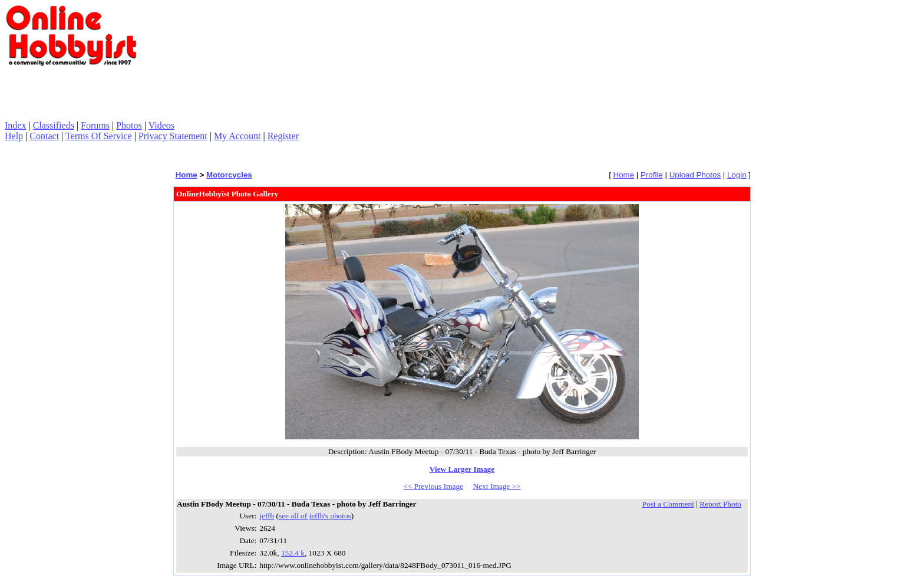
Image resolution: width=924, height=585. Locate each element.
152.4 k (293, 553)
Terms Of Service (99, 136)
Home (187, 175)
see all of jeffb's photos (315, 516)
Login (737, 175)
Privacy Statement (173, 136)
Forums (95, 125)
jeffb (267, 516)
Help (14, 136)
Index (15, 125)
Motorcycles (229, 175)
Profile (652, 175)
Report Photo (720, 504)
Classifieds (54, 125)
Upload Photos (695, 175)
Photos (129, 125)
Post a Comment (668, 504)
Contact (44, 136)
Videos (161, 125)
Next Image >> (497, 486)
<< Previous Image (433, 486)
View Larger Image (462, 469)
